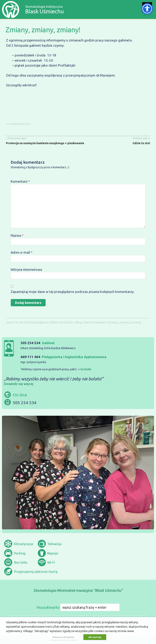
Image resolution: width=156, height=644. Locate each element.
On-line (20, 395)
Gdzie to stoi (141, 140)
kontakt (86, 369)
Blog (78, 322)
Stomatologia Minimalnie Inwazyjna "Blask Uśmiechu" (78, 590)
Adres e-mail (21, 252)
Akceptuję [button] (95, 637)
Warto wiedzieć (95, 322)
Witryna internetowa (26, 269)
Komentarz (20, 181)
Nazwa (17, 235)
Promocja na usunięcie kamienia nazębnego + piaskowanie (45, 140)
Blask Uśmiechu (62, 322)
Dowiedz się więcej (19, 384)
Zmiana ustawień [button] (63, 637)
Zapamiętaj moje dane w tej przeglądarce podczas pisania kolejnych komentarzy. (72, 292)
